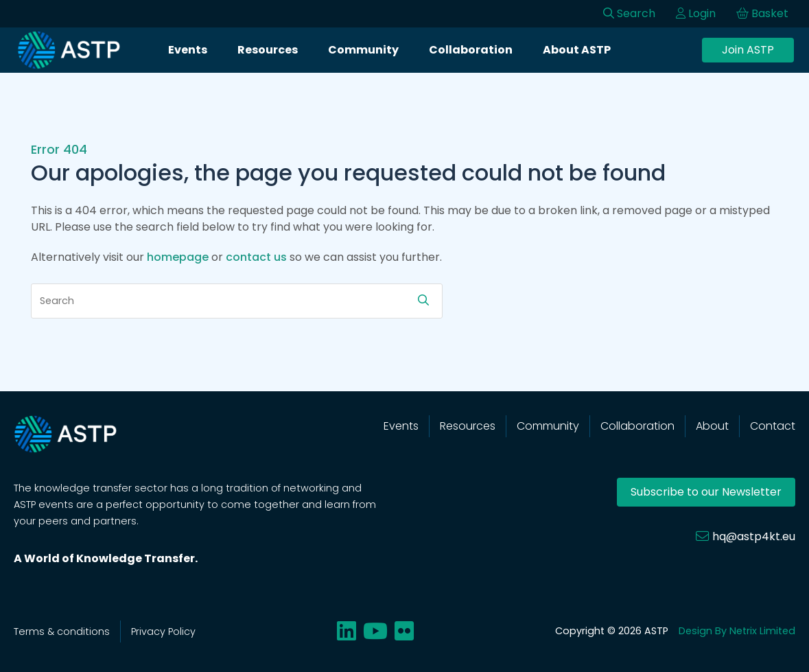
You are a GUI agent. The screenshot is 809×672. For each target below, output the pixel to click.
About (712, 426)
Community (363, 50)
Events (188, 50)
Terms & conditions (62, 632)
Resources (268, 50)
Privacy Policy (163, 632)
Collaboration (471, 50)
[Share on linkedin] (347, 631)
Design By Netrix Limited (737, 631)
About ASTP (577, 50)
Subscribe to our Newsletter (706, 492)
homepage (178, 257)
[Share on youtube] (375, 631)
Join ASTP (748, 50)
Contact (773, 426)
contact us (256, 257)
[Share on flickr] (404, 631)
